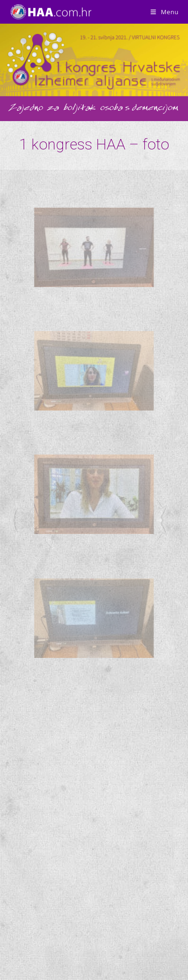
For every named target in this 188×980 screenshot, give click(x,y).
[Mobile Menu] (165, 12)
